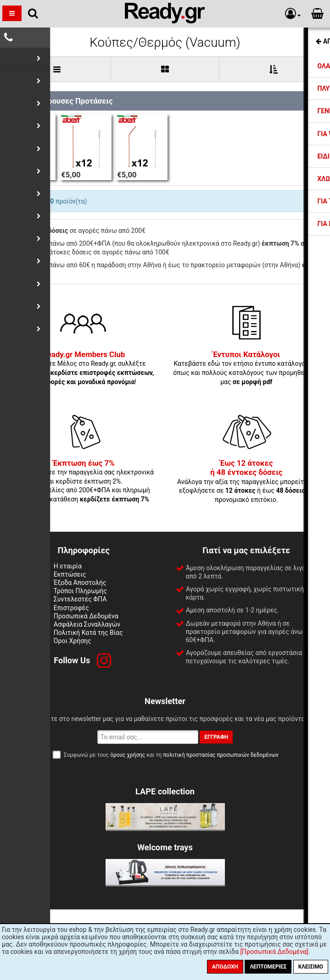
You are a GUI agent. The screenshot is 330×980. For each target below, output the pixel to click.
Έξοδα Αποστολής (80, 583)
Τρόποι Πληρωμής (80, 591)
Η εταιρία (68, 566)
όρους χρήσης (128, 755)
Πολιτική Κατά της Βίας (88, 633)
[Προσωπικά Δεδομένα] (274, 952)
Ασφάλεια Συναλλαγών (87, 624)
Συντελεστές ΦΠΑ (80, 599)
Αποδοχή (225, 967)
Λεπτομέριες (268, 967)
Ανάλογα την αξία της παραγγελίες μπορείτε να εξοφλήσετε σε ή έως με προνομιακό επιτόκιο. (246, 482)
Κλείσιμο (311, 967)
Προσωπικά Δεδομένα (86, 616)
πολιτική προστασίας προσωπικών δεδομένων (221, 755)
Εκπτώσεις (70, 574)
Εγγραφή (216, 737)
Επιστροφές (71, 608)
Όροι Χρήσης (73, 641)
